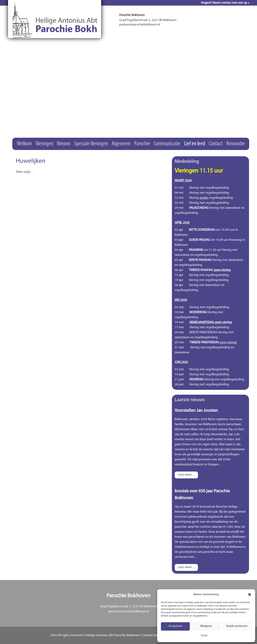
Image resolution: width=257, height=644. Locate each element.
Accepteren (175, 626)
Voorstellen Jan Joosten (196, 411)
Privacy (204, 635)
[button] (250, 595)
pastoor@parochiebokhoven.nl (129, 612)
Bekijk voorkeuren (237, 626)
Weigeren (206, 626)
